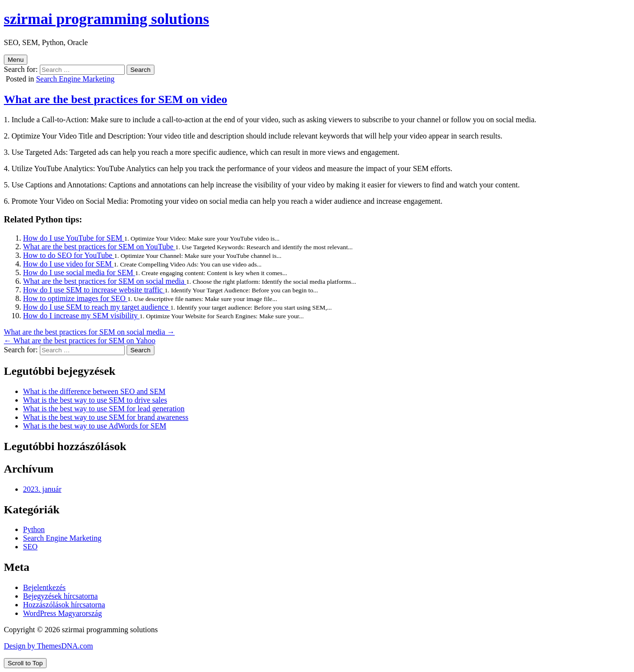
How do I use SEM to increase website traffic (94, 290)
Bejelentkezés (44, 587)
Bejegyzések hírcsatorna (60, 596)
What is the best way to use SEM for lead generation (104, 409)
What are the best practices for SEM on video (116, 99)
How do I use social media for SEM (79, 272)
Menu (16, 60)
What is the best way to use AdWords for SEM (95, 426)
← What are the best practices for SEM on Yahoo (80, 341)
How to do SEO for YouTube (69, 255)
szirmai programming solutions (106, 19)
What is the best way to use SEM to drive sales (95, 400)
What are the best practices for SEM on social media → (89, 332)
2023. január (42, 489)
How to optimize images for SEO (75, 298)
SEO (30, 547)
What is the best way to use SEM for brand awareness (106, 417)
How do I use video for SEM (68, 264)
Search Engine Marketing (75, 79)
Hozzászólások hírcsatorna (64, 605)
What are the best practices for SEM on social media (105, 281)
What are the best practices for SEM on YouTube (99, 247)
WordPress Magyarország (62, 613)
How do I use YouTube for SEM (74, 238)
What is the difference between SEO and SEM (94, 391)
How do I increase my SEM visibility (81, 316)
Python (34, 529)
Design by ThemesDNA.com (48, 646)
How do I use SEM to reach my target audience (97, 307)
